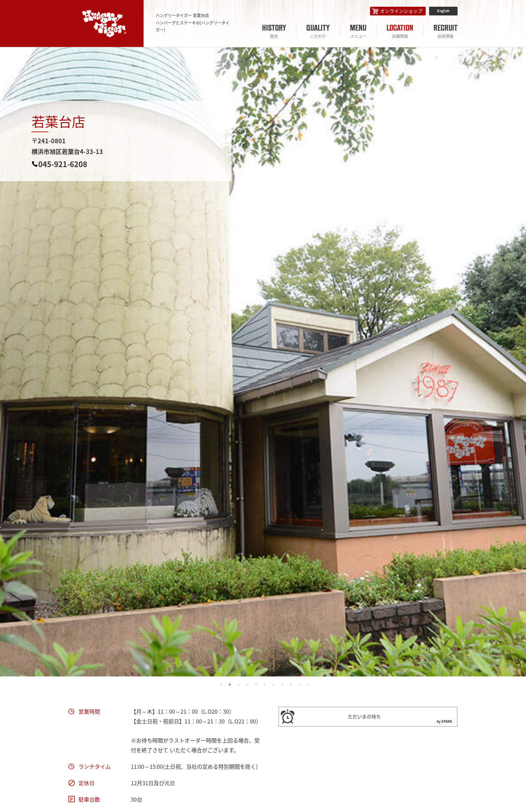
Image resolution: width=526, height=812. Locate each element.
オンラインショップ (401, 11)
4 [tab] (247, 685)
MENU (358, 31)
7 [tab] (273, 685)
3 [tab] (239, 685)
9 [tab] (291, 685)
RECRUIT (445, 31)
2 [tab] (230, 685)
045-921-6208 (63, 164)
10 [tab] (300, 685)
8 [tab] (282, 685)
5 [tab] (256, 685)
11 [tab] (308, 685)
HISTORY (274, 31)
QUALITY (318, 31)
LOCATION (400, 31)
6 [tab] (265, 685)
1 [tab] (221, 685)
